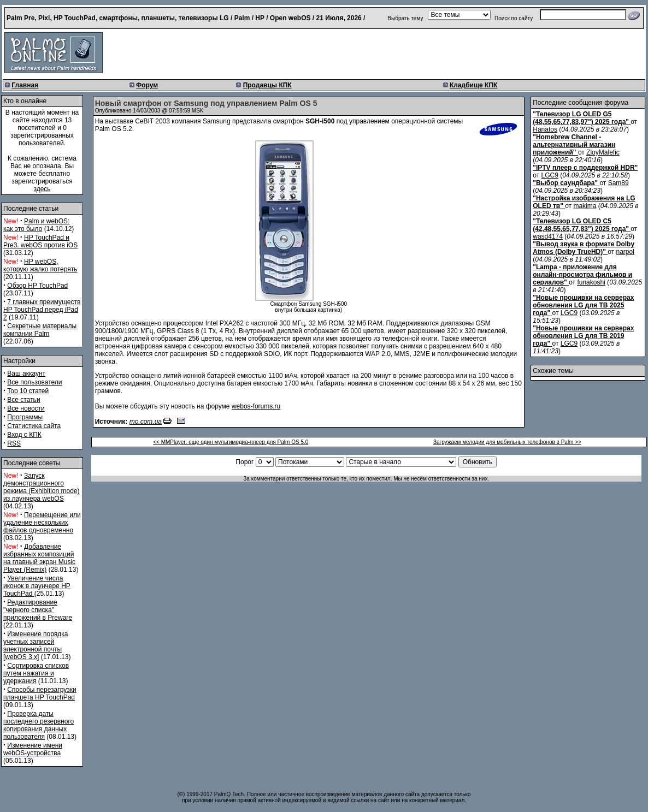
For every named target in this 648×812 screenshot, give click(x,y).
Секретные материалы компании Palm (40, 330)
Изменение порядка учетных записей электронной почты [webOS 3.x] (36, 645)
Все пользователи (34, 382)
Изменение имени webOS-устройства (33, 749)
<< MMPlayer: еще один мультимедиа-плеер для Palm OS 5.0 (231, 442)
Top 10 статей (28, 391)
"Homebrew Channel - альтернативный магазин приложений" (574, 145)
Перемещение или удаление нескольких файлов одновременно (42, 523)
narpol (625, 252)
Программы (25, 417)
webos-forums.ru (256, 406)
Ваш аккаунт (26, 374)
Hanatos (545, 129)
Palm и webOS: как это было (36, 225)
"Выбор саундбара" (565, 183)
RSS (14, 443)
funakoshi (591, 282)
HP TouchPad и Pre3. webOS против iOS (40, 241)
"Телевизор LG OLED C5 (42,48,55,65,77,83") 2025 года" (581, 225)
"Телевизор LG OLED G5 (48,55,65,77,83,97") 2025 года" (581, 118)
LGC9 (549, 175)
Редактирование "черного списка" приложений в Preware (38, 610)
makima (585, 206)
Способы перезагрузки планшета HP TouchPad (40, 694)
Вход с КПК (24, 435)
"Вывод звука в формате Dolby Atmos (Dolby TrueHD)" (584, 248)
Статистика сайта (34, 426)
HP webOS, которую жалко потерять (40, 265)
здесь (42, 189)
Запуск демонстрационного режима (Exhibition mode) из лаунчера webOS (42, 487)
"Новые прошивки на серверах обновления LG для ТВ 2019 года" (583, 336)
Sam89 (618, 183)
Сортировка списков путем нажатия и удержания (36, 673)
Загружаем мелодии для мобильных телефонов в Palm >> (507, 442)
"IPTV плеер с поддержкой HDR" (585, 168)
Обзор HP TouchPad (37, 286)
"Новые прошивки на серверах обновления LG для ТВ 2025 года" (583, 305)
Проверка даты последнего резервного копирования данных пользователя (39, 725)
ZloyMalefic (603, 152)
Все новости (26, 408)
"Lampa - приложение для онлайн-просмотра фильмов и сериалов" (582, 275)
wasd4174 (548, 236)
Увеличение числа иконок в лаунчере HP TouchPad (37, 586)
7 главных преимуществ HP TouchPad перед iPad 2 (42, 310)
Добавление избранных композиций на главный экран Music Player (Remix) (39, 558)
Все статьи (23, 400)
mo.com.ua (146, 422)
